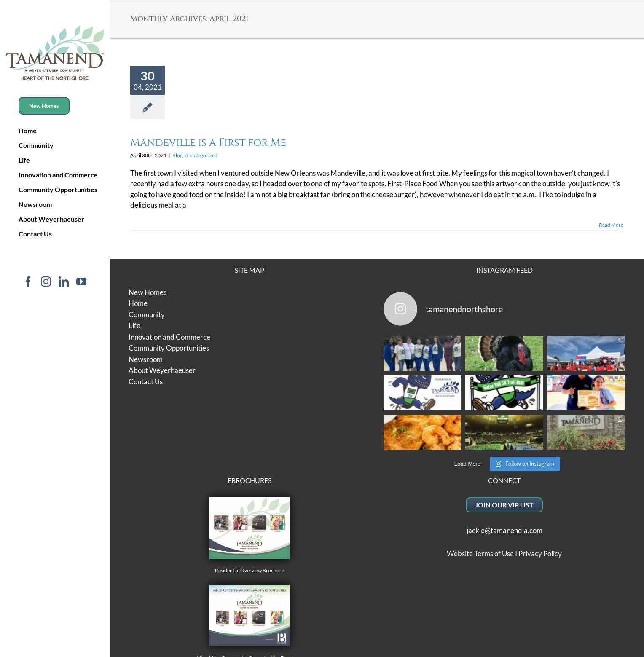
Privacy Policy (540, 554)
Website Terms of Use (480, 554)
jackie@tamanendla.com (504, 530)
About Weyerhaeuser (162, 370)
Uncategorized (201, 155)
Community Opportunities (169, 348)
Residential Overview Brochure (250, 535)
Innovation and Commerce (169, 337)
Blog (177, 155)
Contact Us (146, 382)
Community (147, 315)
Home (138, 303)
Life (134, 326)
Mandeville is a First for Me (208, 143)
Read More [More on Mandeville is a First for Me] (611, 225)
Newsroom (146, 359)
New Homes (148, 292)
